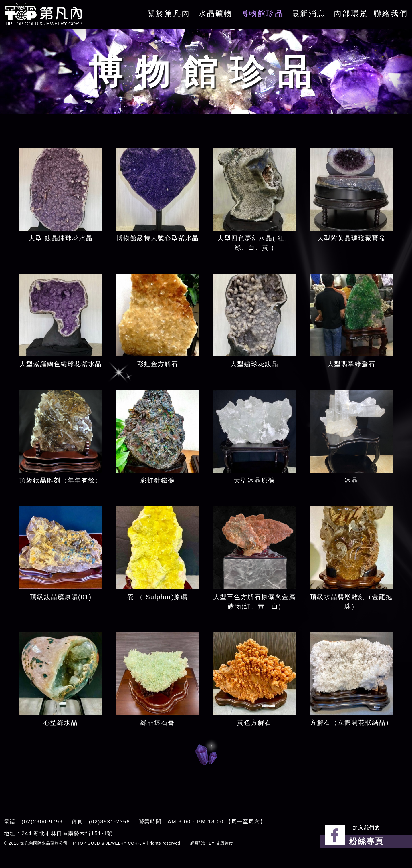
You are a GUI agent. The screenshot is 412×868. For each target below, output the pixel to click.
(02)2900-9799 (42, 822)
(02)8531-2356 (110, 822)
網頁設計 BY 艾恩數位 (212, 843)
